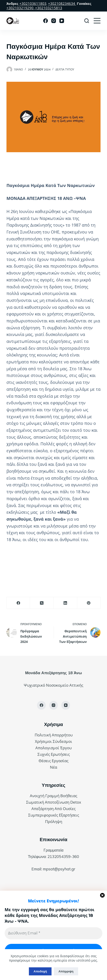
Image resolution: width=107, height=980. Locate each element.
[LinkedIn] (65, 603)
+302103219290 (20, 8)
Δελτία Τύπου (65, 69)
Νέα (53, 767)
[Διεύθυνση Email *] (53, 933)
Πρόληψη (54, 821)
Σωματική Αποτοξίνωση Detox (54, 802)
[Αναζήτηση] (87, 21)
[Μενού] (97, 21)
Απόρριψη (66, 971)
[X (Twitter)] (42, 603)
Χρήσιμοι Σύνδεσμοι (53, 741)
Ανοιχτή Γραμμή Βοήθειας (53, 796)
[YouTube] (62, 21)
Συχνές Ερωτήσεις (54, 754)
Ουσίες (69, 809)
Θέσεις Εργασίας (53, 761)
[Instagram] (54, 21)
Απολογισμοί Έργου (53, 748)
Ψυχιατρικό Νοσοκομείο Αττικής (53, 685)
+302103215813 (49, 8)
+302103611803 (33, 3)
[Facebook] (46, 21)
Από (59, 809)
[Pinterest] (89, 603)
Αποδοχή (40, 971)
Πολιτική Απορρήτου (54, 735)
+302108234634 (62, 3)
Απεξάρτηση (43, 809)
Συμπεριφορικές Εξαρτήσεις (54, 815)
